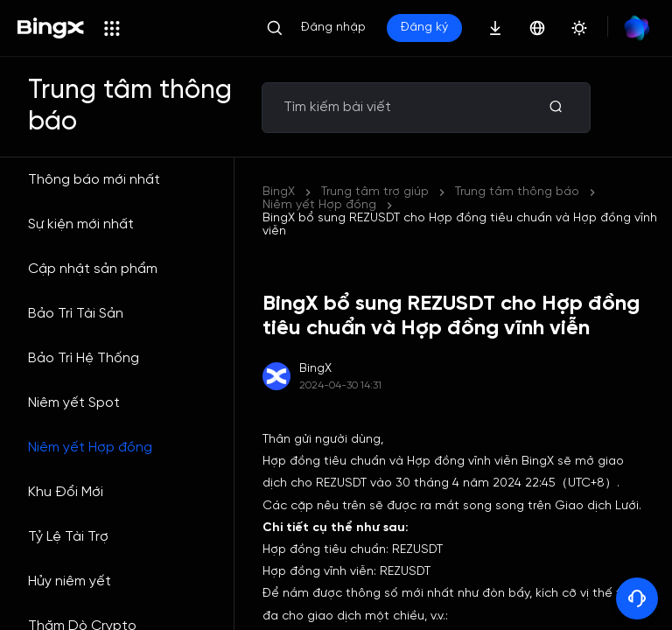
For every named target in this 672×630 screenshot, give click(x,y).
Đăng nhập (333, 28)
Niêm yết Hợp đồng (90, 448)
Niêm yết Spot (74, 403)
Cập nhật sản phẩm (93, 269)
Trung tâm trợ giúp (375, 192)
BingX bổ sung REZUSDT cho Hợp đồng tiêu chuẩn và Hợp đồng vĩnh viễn (460, 225)
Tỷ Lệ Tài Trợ (68, 537)
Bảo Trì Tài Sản (76, 314)
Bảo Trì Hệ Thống (84, 358)
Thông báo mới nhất (94, 180)
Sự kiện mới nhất (81, 224)
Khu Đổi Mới (66, 492)
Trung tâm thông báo (517, 192)
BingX (279, 192)
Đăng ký (424, 28)
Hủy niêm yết (70, 581)
